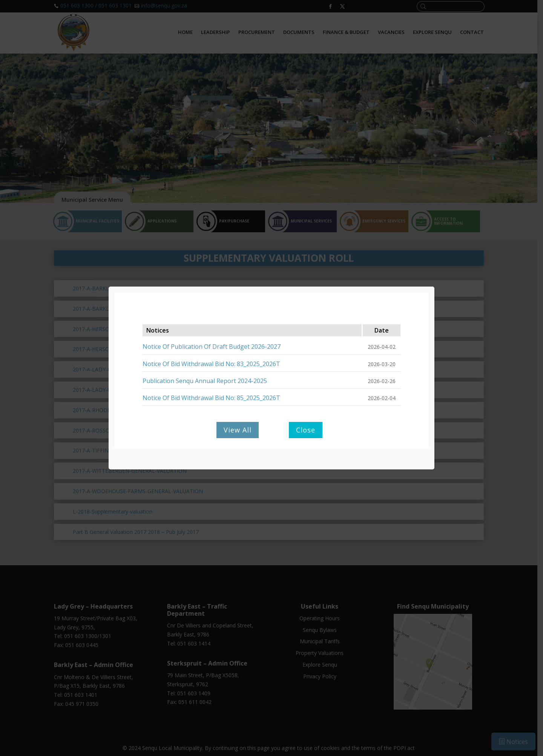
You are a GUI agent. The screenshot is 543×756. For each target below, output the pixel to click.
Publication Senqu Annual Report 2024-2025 (205, 381)
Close (306, 430)
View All (238, 430)
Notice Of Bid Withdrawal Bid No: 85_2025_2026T (211, 398)
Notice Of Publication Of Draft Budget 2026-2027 (212, 347)
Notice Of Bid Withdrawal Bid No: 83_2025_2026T (211, 364)
